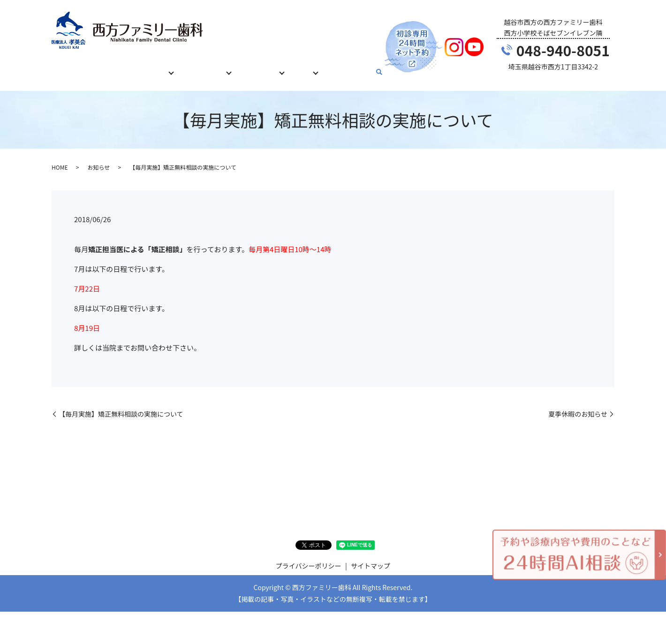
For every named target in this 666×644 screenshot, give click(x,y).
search (392, 68)
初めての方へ (110, 67)
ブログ (313, 67)
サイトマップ (371, 557)
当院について (267, 67)
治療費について (208, 67)
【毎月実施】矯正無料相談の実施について (121, 405)
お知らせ (98, 158)
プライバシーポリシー (309, 557)
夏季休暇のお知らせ (578, 405)
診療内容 (156, 67)
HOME (68, 67)
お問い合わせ (359, 67)
